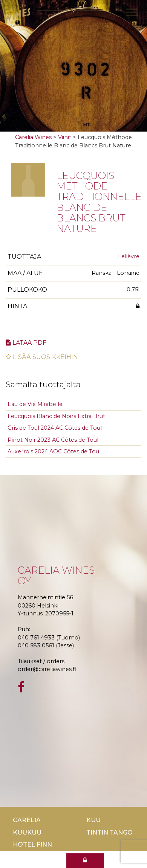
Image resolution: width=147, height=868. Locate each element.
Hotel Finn (32, 845)
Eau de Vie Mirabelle (35, 404)
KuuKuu (27, 832)
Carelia (27, 820)
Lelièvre (129, 256)
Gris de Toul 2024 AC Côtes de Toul (55, 428)
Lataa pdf (26, 343)
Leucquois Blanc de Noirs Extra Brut (56, 416)
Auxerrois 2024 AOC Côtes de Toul (54, 451)
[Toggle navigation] (132, 12)
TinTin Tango (109, 832)
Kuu (93, 820)
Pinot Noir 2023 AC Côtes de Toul (53, 440)
